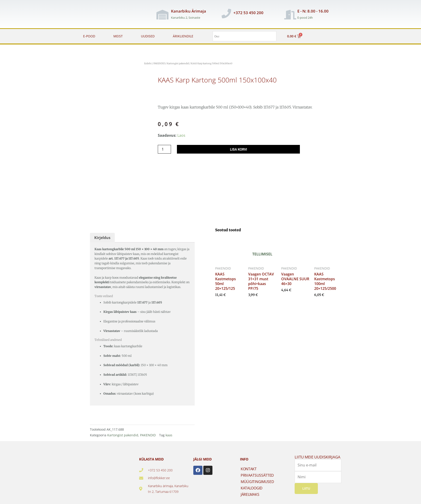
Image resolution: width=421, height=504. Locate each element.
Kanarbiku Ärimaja (189, 11)
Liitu (306, 483)
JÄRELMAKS (250, 490)
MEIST (118, 36)
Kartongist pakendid (178, 63)
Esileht (148, 63)
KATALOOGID (252, 483)
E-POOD (89, 36)
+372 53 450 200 (248, 13)
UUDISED (148, 36)
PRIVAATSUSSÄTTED (257, 471)
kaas (169, 431)
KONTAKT (249, 464)
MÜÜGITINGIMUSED (257, 477)
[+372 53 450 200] (226, 13)
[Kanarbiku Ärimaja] (162, 15)
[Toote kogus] (164, 149)
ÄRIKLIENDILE (183, 36)
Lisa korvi (239, 149)
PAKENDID (159, 63)
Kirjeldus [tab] (102, 233)
